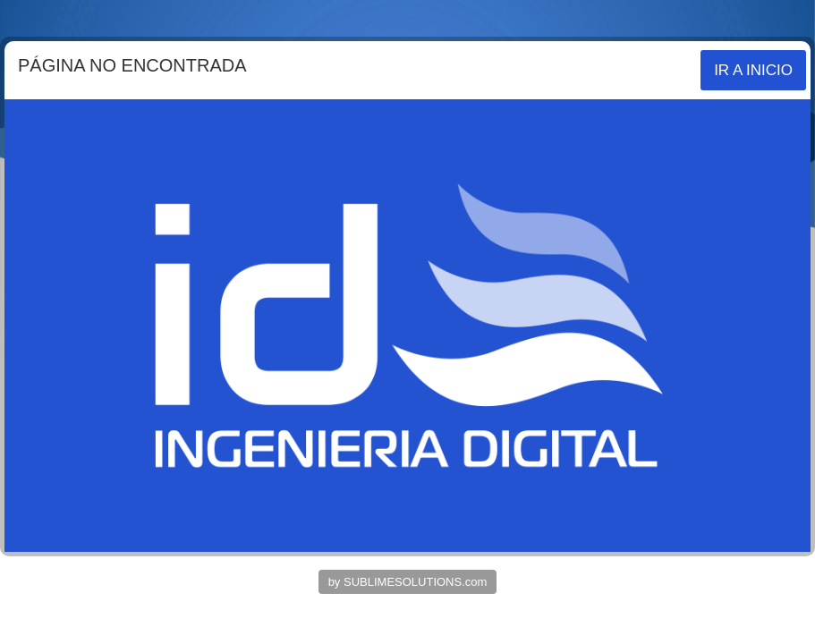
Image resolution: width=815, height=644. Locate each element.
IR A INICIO (753, 70)
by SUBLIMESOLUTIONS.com (408, 582)
